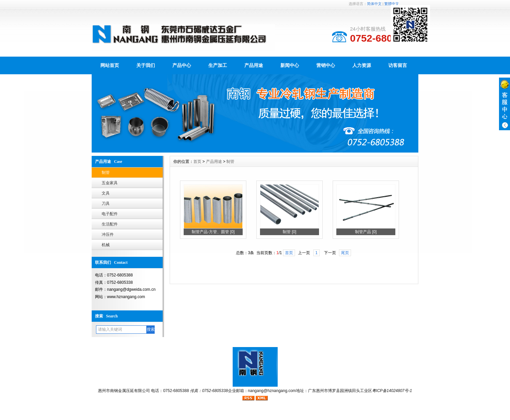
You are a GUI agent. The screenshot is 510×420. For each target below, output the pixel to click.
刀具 (106, 204)
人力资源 (362, 65)
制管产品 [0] (366, 232)
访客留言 (398, 65)
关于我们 (146, 65)
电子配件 (110, 214)
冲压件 (108, 234)
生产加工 (218, 65)
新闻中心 (290, 65)
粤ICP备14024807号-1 (392, 391)
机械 (106, 245)
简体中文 (374, 4)
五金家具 (110, 183)
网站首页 (110, 65)
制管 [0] (289, 232)
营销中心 (326, 65)
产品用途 (254, 65)
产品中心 (182, 65)
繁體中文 (392, 4)
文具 (106, 193)
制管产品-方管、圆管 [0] (213, 232)
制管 (106, 173)
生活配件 (110, 224)
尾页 (345, 253)
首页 (197, 162)
